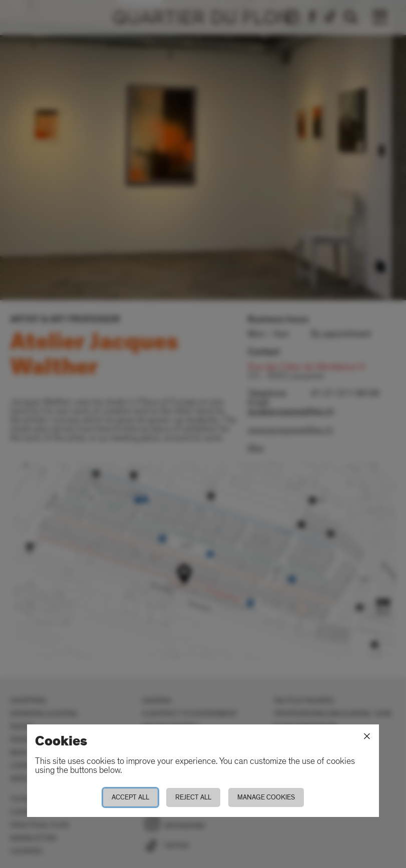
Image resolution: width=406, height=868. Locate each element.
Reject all (193, 797)
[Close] (367, 736)
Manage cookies (266, 797)
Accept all (130, 797)
